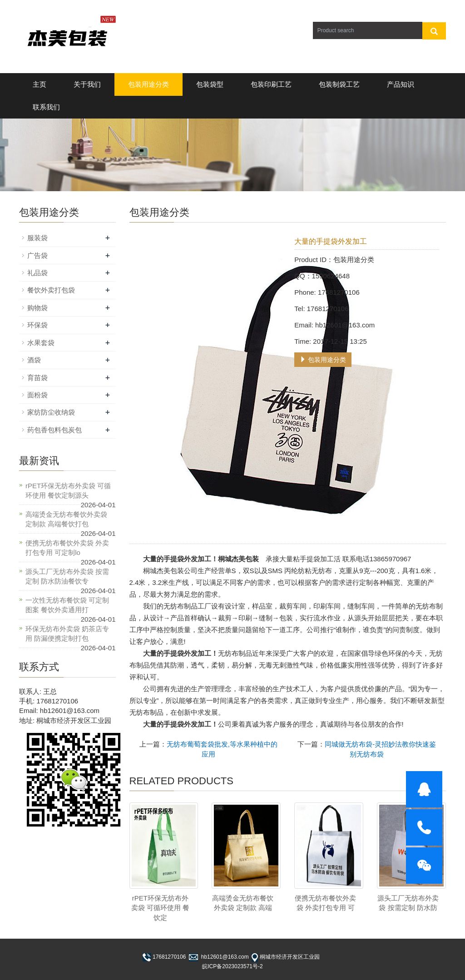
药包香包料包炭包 (54, 430)
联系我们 (46, 107)
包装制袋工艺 (339, 84)
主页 (40, 84)
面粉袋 (37, 395)
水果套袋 (41, 343)
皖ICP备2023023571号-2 (232, 966)
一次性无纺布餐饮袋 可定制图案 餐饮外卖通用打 (67, 605)
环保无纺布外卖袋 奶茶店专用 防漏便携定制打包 (67, 634)
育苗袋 (37, 378)
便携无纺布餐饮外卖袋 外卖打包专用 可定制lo (67, 548)
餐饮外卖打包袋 (51, 290)
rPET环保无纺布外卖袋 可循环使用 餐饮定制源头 (68, 490)
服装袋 (37, 238)
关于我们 (87, 84)
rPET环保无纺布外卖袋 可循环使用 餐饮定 (160, 908)
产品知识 (401, 84)
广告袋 (37, 255)
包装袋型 (210, 84)
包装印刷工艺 (271, 84)
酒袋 (34, 360)
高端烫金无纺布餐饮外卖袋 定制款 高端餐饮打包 (66, 519)
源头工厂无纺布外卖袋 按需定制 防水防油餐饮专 (67, 576)
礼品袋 (37, 273)
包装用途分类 (148, 84)
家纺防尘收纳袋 (51, 412)
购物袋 (37, 308)
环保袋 (37, 325)
